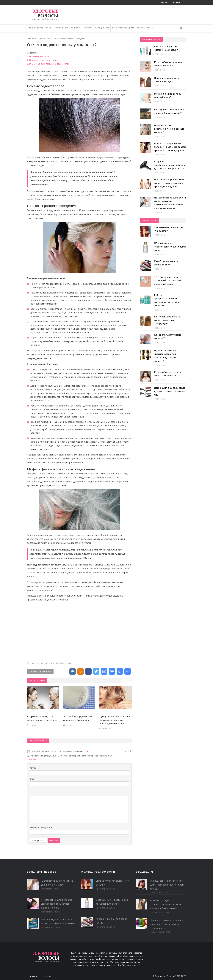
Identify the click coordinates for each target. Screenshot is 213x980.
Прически (76, 28)
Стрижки (88, 28)
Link (56, 794)
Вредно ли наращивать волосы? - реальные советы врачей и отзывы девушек (170, 147)
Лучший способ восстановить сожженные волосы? (169, 129)
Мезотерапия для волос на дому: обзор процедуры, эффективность (57, 904)
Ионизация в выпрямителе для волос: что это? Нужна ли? (170, 391)
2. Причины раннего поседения (43, 60)
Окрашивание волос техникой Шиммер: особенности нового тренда (168, 885)
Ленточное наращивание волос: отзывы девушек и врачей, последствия (169, 183)
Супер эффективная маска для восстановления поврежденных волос (115, 720)
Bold (32, 794)
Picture (59, 794)
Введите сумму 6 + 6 (41, 827)
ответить (32, 759)
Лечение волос (36, 28)
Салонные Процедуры (123, 28)
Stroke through (42, 794)
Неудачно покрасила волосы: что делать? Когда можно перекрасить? (167, 924)
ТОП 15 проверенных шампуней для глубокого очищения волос (169, 281)
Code (52, 794)
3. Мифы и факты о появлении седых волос (48, 64)
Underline (39, 794)
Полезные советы (146, 28)
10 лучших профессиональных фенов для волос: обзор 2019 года (170, 165)
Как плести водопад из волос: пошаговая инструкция (167, 320)
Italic (35, 794)
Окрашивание (61, 28)
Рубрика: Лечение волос (40, 671)
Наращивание (102, 28)
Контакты (178, 3)
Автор (33, 768)
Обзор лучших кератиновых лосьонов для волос (170, 247)
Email (32, 779)
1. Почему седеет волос (39, 56)
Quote (48, 794)
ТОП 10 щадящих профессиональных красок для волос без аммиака (166, 905)
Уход (49, 28)
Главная (163, 3)
